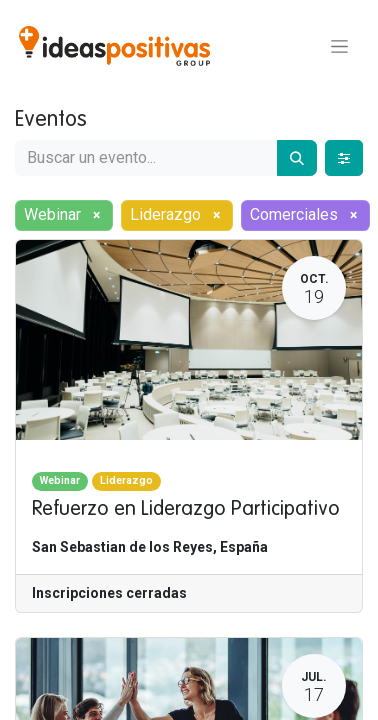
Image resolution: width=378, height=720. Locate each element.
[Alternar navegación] (339, 46)
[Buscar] (297, 158)
